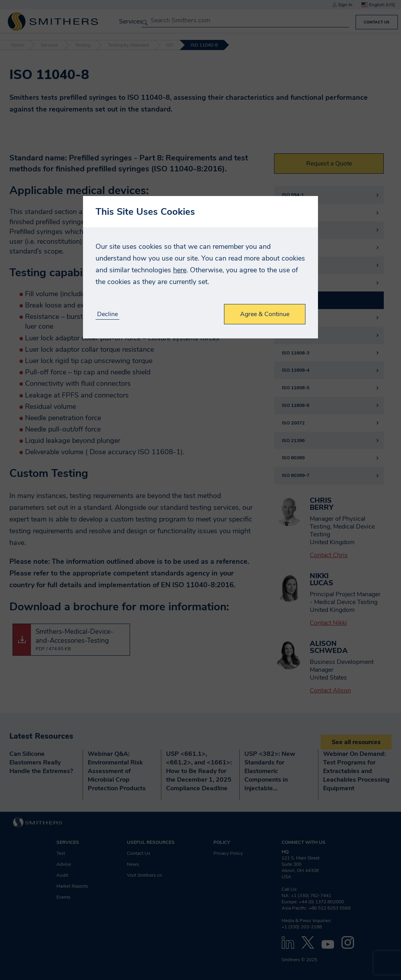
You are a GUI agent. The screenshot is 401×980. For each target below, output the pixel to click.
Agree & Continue (265, 314)
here (180, 270)
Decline (107, 314)
